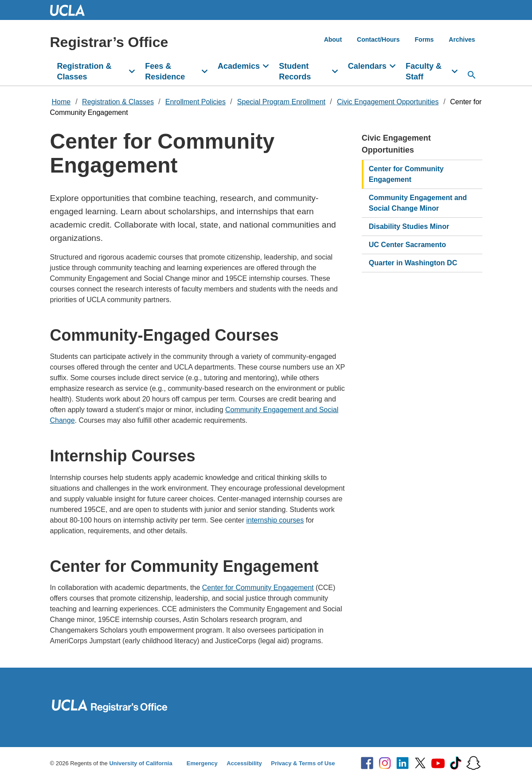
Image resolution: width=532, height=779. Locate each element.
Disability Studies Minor (409, 226)
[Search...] (472, 75)
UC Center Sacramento (407, 245)
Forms (424, 39)
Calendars (367, 66)
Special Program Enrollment (281, 102)
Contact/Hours (378, 39)
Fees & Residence (165, 71)
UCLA (71, 10)
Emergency (202, 763)
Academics (239, 66)
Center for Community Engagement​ (406, 174)
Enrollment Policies (196, 102)
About (333, 39)
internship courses (275, 520)
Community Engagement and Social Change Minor (418, 203)
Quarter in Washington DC (413, 263)
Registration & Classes (84, 71)
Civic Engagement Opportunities (388, 102)
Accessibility (244, 763)
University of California (141, 763)
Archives (462, 39)
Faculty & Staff (424, 71)
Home (61, 102)
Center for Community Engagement (258, 588)
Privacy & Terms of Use (303, 763)
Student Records (295, 71)
